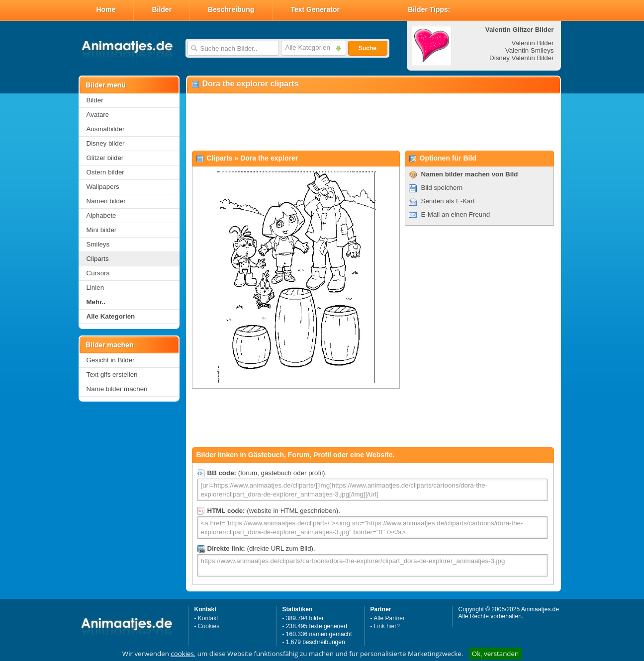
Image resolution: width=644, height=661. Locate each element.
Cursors (98, 273)
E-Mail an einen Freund (456, 214)
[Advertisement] (373, 122)
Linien (95, 288)
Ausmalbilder (106, 129)
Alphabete (101, 215)
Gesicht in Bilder (111, 360)
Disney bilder (106, 143)
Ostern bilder (105, 172)
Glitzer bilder (105, 158)
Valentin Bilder (533, 43)
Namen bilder (106, 201)
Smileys (98, 244)
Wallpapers (103, 187)
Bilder (162, 9)
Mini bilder (102, 230)
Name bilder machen (117, 389)
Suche (368, 48)
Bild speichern (442, 188)
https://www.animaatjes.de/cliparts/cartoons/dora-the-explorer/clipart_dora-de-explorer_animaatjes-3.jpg (372, 565)
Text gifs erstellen (112, 374)
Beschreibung (231, 9)
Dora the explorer (269, 158)
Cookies (209, 626)
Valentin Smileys (530, 50)
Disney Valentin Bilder (521, 58)
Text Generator (315, 9)
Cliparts (98, 259)
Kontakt (208, 618)
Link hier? (387, 626)
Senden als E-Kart (448, 201)
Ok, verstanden (495, 654)
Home (106, 9)
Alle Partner (389, 618)
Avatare (98, 115)
